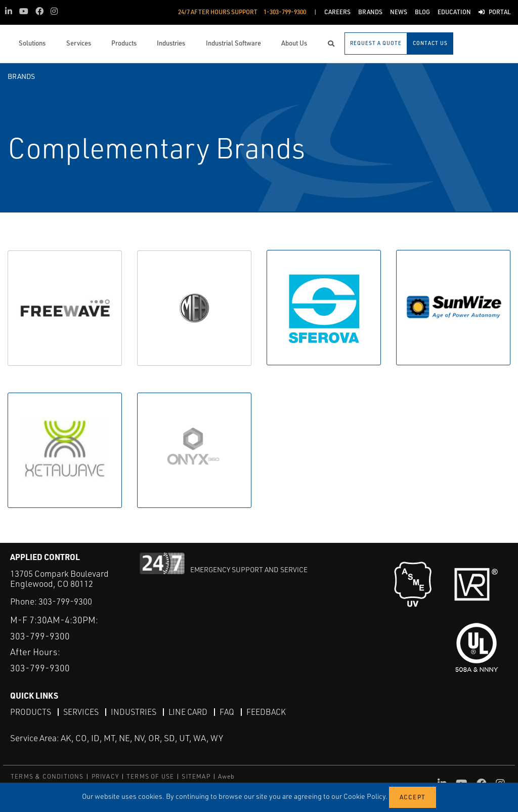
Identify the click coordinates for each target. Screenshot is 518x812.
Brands (21, 76)
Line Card (188, 712)
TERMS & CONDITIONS (47, 776)
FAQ (227, 712)
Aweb (227, 776)
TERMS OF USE (150, 776)
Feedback (266, 712)
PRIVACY (105, 776)
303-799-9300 (65, 601)
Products (31, 712)
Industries (134, 712)
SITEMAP (196, 776)
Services (81, 712)
